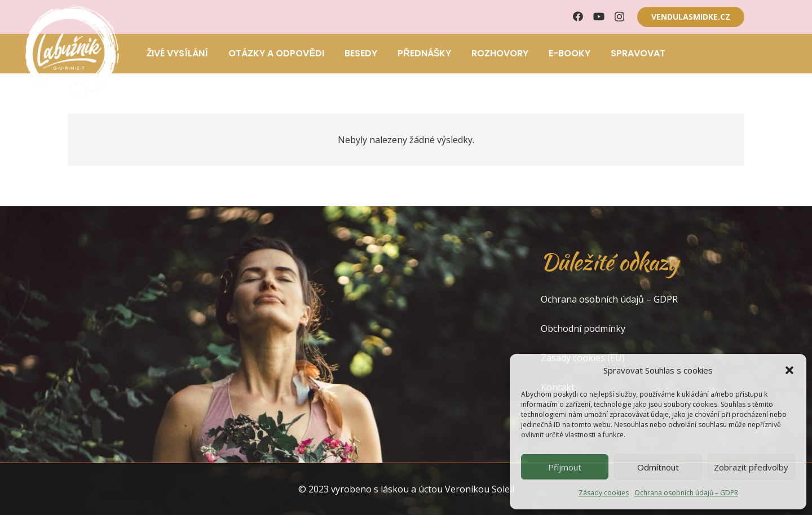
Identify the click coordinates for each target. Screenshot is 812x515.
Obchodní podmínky (583, 328)
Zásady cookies (604, 493)
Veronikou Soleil (480, 489)
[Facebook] (578, 16)
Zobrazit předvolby (751, 467)
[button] (789, 370)
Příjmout (565, 467)
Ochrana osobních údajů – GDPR (686, 493)
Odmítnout (658, 467)
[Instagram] (619, 17)
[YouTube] (599, 16)
